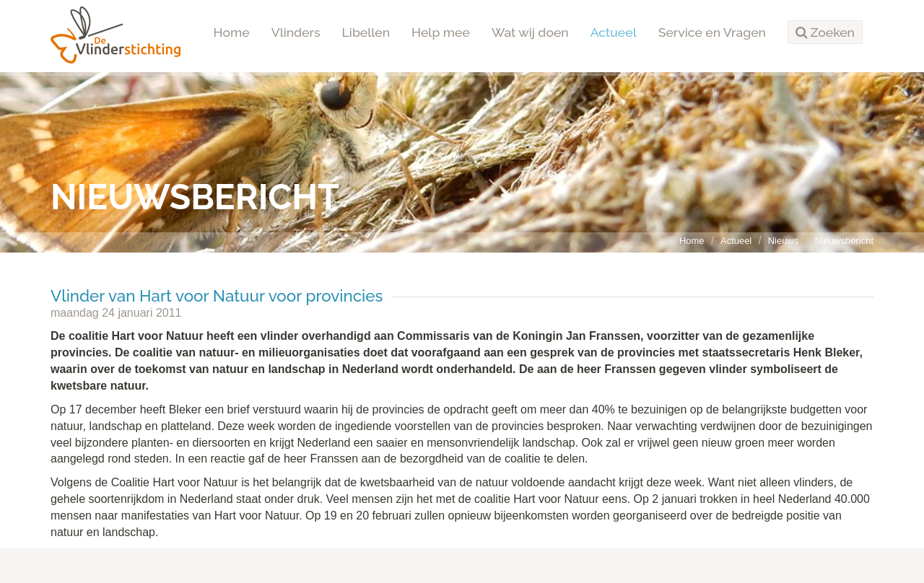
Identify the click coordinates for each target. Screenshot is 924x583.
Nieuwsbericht (844, 241)
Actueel (614, 32)
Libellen (366, 32)
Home (232, 32)
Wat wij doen (530, 32)
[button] (825, 32)
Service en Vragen (712, 32)
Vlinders (296, 32)
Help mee (441, 32)
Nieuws (783, 241)
